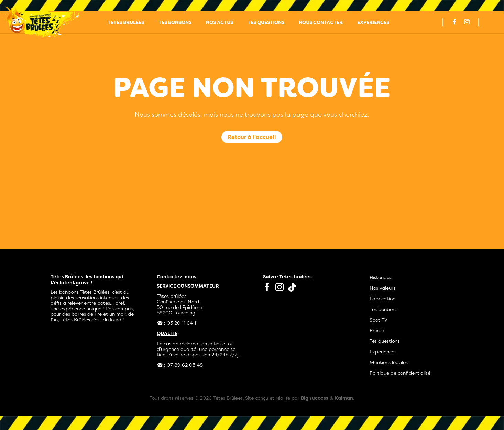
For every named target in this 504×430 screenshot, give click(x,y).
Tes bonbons (175, 23)
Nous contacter (321, 23)
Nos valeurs (382, 288)
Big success (315, 398)
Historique (381, 277)
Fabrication (382, 299)
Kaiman (344, 398)
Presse (377, 330)
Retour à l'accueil (252, 137)
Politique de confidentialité (400, 373)
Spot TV (379, 320)
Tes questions (266, 23)
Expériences (373, 23)
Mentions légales (389, 362)
